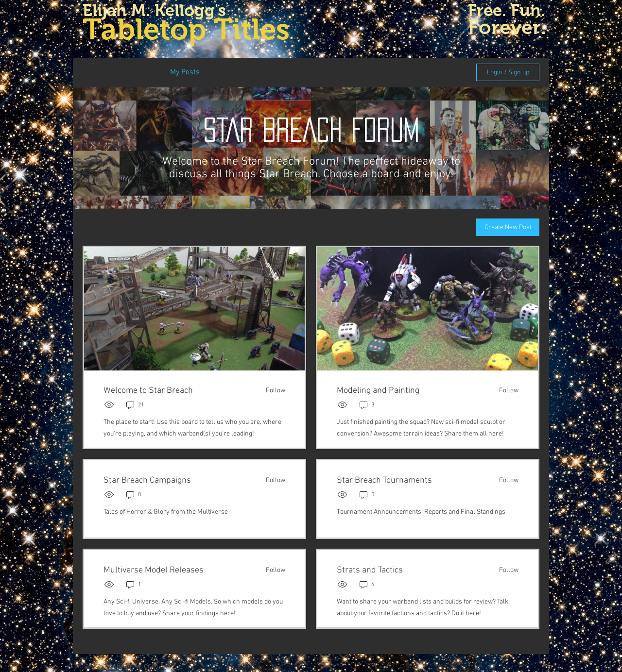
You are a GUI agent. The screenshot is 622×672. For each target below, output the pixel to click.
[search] (417, 72)
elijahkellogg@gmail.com (117, 666)
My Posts (185, 72)
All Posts (144, 72)
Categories (100, 72)
